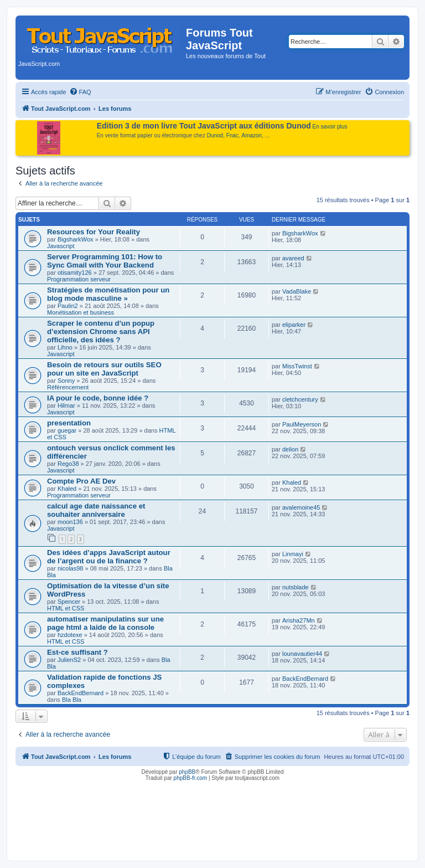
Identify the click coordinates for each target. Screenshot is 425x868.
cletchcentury (300, 399)
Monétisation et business (81, 312)
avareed (293, 258)
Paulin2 (68, 306)
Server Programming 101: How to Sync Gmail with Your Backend (105, 261)
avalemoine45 (301, 507)
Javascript (61, 246)
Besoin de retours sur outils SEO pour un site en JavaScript (104, 369)
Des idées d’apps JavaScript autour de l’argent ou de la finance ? (109, 557)
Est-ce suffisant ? (77, 652)
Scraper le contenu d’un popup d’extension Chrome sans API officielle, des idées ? (101, 332)
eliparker (294, 325)
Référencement (68, 387)
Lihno (65, 347)
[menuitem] (80, 92)
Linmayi (293, 554)
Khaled (67, 489)
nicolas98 (70, 568)
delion (290, 449)
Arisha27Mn (299, 620)
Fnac (232, 135)
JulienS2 (69, 660)
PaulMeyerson (302, 424)
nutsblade (296, 587)
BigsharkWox (76, 239)
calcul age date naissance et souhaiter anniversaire (96, 510)
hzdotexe (70, 635)
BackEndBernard (81, 693)
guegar (67, 430)
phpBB (187, 772)
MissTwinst (297, 366)
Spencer (69, 602)
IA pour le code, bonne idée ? (98, 398)
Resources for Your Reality (94, 232)
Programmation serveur (79, 279)
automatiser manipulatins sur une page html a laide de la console (105, 623)
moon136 (70, 522)
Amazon (252, 135)
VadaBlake (297, 291)
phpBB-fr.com (191, 778)
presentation (69, 423)
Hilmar (66, 405)
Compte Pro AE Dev (81, 481)
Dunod (215, 135)
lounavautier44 (302, 654)
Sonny (66, 381)
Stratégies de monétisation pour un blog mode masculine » (108, 294)
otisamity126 (75, 273)
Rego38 (68, 464)
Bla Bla (72, 700)
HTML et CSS (66, 608)
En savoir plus (330, 127)
